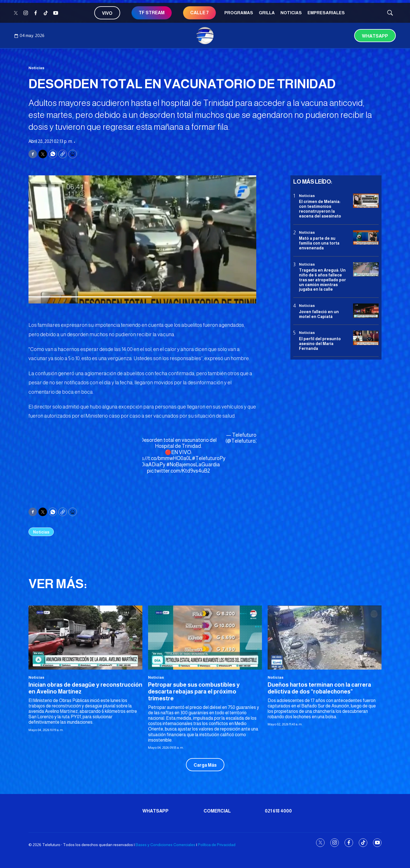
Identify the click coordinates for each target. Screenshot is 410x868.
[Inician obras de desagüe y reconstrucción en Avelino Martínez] (85, 638)
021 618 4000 (278, 811)
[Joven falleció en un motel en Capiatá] (366, 311)
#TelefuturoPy (209, 458)
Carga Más (205, 765)
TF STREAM (152, 13)
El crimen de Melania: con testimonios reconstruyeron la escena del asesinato (320, 209)
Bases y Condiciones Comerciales (165, 845)
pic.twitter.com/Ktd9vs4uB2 (178, 471)
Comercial (217, 811)
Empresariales (326, 13)
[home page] (205, 36)
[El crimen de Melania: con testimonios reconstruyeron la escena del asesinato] (366, 201)
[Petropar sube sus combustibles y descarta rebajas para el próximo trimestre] (205, 638)
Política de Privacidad (217, 845)
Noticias (291, 13)
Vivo (107, 13)
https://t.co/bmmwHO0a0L (162, 458)
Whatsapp (375, 36)
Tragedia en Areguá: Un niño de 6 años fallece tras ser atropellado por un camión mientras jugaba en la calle (322, 280)
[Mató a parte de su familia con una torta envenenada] (366, 238)
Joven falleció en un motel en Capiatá (319, 314)
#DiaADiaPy (151, 465)
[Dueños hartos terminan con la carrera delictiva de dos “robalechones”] (325, 638)
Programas (239, 13)
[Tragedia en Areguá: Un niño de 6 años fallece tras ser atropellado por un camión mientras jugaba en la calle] (366, 269)
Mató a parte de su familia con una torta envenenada (319, 243)
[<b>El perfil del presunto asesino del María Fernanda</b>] (366, 338)
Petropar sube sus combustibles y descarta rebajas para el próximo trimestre (194, 691)
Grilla (267, 13)
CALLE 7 (199, 13)
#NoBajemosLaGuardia (193, 465)
